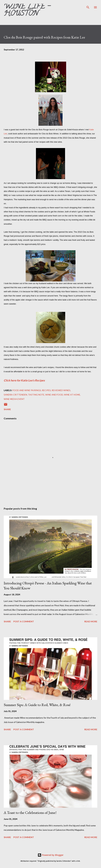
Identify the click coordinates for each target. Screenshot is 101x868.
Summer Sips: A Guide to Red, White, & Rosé (37, 705)
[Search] (88, 6)
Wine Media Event (14, 399)
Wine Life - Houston (27, 11)
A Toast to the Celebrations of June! (30, 813)
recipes (46, 390)
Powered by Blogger (51, 855)
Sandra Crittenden (15, 395)
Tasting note (36, 395)
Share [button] (7, 409)
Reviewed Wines (61, 390)
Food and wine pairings (27, 390)
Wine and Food (54, 395)
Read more (91, 621)
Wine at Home (72, 395)
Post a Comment (24, 621)
